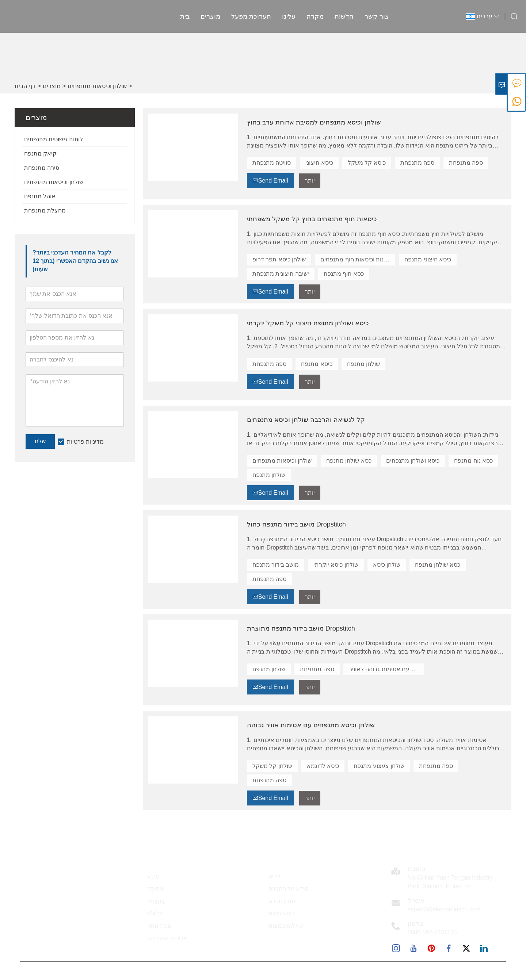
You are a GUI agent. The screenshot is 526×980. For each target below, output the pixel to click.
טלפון (416, 924)
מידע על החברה (289, 889)
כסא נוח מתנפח (473, 461)
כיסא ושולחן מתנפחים (413, 461)
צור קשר (377, 16)
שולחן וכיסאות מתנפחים (97, 86)
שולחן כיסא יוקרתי (336, 565)
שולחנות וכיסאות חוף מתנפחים (358, 259)
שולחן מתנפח (363, 364)
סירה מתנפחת (42, 168)
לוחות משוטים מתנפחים (54, 139)
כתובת (417, 869)
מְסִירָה (155, 889)
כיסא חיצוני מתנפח (428, 259)
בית (185, 16)
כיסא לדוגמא (323, 766)
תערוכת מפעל (251, 16)
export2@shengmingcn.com (444, 909)
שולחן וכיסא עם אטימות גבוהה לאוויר (386, 669)
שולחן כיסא (387, 565)
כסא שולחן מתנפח (349, 461)
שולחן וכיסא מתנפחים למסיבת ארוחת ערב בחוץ (314, 122)
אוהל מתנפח (40, 196)
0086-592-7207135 (432, 932)
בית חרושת (282, 913)
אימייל (416, 901)
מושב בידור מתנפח (276, 565)
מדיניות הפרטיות (167, 938)
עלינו (289, 16)
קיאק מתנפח (40, 154)
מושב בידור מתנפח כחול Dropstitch (296, 524)
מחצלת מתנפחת (45, 210)
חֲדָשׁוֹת (344, 16)
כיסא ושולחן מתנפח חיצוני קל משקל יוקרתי (308, 323)
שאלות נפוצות (286, 926)
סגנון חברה (282, 901)
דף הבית (25, 86)
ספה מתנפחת (417, 163)
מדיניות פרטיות (85, 442)
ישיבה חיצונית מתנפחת (281, 274)
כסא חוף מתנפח (344, 274)
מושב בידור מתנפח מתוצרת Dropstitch (301, 628)
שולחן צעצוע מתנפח (379, 766)
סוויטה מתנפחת (272, 163)
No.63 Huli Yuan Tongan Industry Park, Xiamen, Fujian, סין (450, 882)
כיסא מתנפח (317, 364)
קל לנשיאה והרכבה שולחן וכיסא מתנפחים (306, 420)
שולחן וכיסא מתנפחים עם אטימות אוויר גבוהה (311, 725)
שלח (40, 441)
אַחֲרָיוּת (156, 901)
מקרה (315, 16)
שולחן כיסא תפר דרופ (279, 259)
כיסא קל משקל (367, 163)
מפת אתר (159, 926)
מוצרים (210, 16)
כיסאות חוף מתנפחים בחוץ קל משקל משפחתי (312, 219)
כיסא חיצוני (319, 163)
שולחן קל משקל (272, 766)
